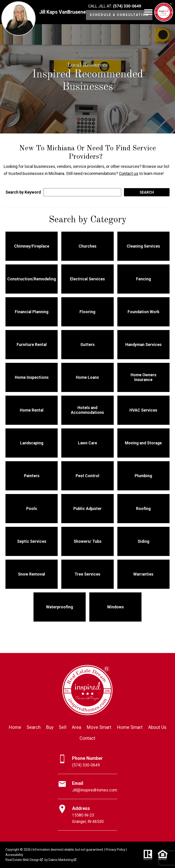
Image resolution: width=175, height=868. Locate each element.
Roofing (143, 509)
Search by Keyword (23, 192)
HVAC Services (143, 410)
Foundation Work (143, 312)
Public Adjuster (87, 509)
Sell (63, 727)
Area (76, 727)
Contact (87, 738)
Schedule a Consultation (119, 15)
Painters (32, 476)
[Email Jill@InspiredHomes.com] (87, 787)
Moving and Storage (143, 443)
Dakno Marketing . (63, 860)
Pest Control (87, 476)
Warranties (143, 574)
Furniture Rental (32, 345)
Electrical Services (87, 279)
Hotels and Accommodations (87, 410)
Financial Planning (32, 312)
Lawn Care (87, 443)
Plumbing (143, 476)
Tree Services (87, 574)
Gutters (87, 345)
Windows (115, 607)
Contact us (129, 174)
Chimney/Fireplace (32, 246)
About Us (157, 727)
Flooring (87, 312)
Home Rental (32, 410)
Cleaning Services (143, 246)
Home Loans (87, 377)
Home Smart (130, 727)
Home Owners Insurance (143, 377)
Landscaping (32, 443)
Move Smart (99, 727)
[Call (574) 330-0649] (115, 6)
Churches (87, 246)
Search (34, 727)
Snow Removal (32, 574)
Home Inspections (32, 377)
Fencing (143, 279)
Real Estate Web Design (24, 860)
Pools (32, 509)
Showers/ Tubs (87, 541)
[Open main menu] (148, 12)
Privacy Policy (116, 850)
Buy (50, 727)
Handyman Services (143, 345)
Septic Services (32, 541)
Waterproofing (59, 607)
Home (15, 727)
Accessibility (14, 855)
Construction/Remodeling (32, 279)
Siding (143, 541)
